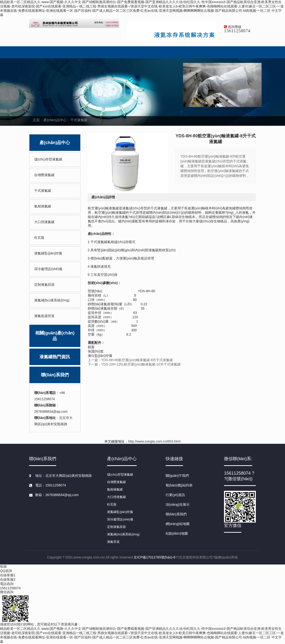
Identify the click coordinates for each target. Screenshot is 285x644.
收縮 (3, 566)
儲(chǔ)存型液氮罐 (48, 159)
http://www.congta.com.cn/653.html (154, 441)
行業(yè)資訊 (175, 495)
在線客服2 (8, 579)
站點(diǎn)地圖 (177, 533)
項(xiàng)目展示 (178, 505)
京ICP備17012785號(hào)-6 (154, 557)
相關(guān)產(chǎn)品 (55, 336)
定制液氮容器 (44, 285)
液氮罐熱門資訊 (55, 357)
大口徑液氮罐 (44, 222)
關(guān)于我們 (177, 476)
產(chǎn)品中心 (55, 120)
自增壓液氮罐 (44, 175)
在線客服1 (8, 575)
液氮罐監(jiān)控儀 (48, 253)
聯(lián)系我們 (55, 375)
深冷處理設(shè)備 (48, 269)
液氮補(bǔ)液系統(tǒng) (52, 300)
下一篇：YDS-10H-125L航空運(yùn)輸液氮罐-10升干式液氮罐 (134, 364)
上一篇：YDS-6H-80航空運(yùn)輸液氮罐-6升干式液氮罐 (130, 360)
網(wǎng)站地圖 (178, 524)
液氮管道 (113, 542)
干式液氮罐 (79, 120)
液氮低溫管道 (44, 316)
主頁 (36, 120)
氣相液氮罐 (43, 206)
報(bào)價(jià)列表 (179, 485)
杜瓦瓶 (39, 238)
